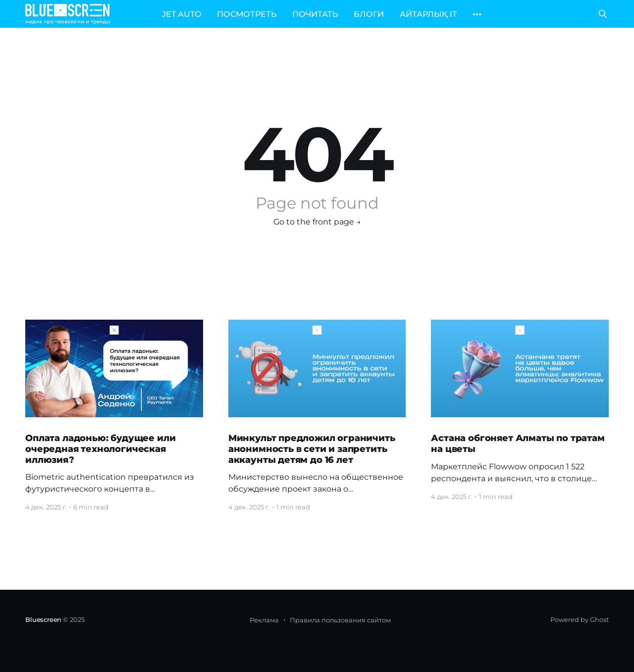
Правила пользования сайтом (340, 620)
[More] (477, 14)
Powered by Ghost (580, 619)
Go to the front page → (317, 222)
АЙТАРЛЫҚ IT (428, 14)
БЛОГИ (369, 14)
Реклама (264, 620)
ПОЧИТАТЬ (315, 14)
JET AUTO (182, 14)
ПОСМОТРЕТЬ (247, 14)
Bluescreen (43, 619)
